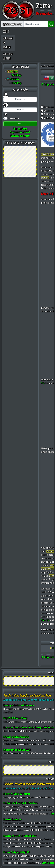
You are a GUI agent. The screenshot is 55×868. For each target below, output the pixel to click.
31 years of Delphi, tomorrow (16, 737)
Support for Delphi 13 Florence (17, 794)
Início (6, 25)
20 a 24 (45, 620)
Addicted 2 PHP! (8, 56)
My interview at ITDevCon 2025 (17, 750)
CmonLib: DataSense (12, 820)
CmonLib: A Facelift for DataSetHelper (20, 836)
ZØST (6, 32)
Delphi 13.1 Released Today (15, 718)
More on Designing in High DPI (16, 852)
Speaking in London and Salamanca (19, 705)
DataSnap (16, 75)
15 (42, 383)
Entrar (20, 124)
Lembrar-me (14, 118)
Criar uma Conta (20, 129)
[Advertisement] (20, 161)
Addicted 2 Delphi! (8, 43)
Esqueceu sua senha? (20, 136)
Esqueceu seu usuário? (20, 132)
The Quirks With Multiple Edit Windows (20, 803)
